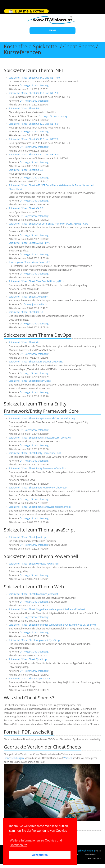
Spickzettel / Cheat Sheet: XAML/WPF (28, 297)
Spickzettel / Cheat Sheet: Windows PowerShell (34, 564)
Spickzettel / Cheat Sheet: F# (24, 108)
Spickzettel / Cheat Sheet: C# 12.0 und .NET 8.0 (34, 124)
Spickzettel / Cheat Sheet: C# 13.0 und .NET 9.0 (34, 93)
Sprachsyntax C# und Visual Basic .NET (29, 262)
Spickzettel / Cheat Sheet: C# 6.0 (26, 312)
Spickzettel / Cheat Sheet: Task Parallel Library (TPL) (36, 281)
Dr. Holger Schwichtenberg (34, 85)
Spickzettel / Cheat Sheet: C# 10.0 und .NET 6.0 (34, 155)
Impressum (91, 854)
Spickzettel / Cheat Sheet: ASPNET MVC (29, 243)
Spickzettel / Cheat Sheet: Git (24, 342)
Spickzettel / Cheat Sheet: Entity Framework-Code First (38, 468)
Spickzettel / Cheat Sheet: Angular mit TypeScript (35, 640)
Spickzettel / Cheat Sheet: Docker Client (30, 381)
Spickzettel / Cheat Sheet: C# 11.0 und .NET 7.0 (34, 139)
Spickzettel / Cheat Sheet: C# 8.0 (26, 208)
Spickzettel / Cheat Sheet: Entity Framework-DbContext (38, 488)
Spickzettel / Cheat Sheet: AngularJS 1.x (29, 679)
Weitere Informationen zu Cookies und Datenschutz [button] (36, 843)
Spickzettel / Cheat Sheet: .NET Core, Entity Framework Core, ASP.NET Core (48, 224)
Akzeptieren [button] (40, 855)
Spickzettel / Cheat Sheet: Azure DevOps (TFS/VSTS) (36, 362)
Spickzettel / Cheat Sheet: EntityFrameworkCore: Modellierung (42, 418)
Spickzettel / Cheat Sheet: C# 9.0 (26, 170)
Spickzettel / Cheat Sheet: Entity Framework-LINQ (35, 453)
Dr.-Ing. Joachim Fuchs (36, 304)
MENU (53, 30)
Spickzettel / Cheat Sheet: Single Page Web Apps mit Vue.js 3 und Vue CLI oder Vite (52, 625)
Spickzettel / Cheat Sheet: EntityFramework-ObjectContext (40, 507)
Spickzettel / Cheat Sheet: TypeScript (28, 659)
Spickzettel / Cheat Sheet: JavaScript (28, 537)
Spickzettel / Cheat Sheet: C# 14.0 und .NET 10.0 (34, 78)
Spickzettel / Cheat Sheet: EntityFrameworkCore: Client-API (40, 438)
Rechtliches (94, 858)
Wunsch (68, 758)
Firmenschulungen (14, 758)
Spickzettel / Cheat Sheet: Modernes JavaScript (33, 594)
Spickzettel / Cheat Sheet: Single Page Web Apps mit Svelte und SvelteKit (47, 609)
